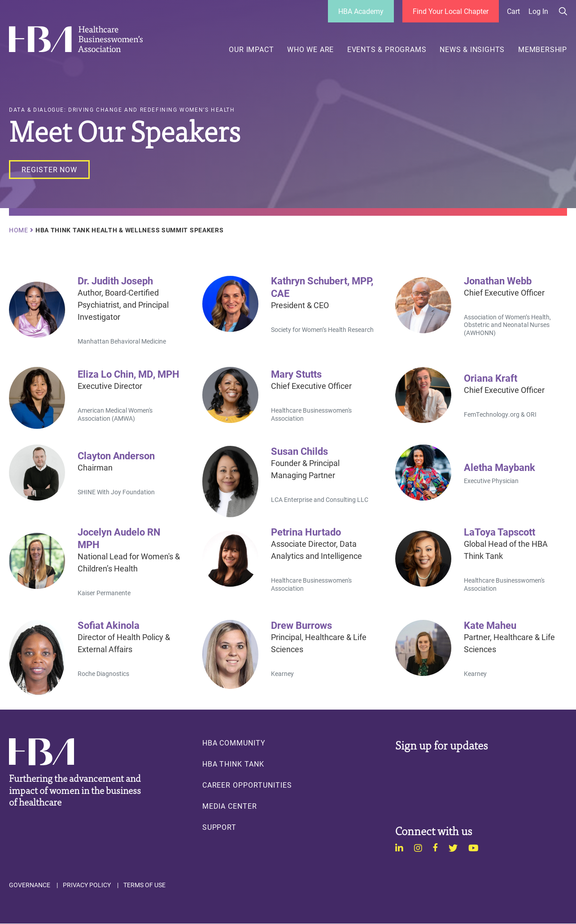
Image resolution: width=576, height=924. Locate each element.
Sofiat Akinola (109, 625)
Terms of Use (144, 885)
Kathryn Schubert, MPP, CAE (322, 287)
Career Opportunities (247, 785)
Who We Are (310, 49)
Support (220, 827)
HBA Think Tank (233, 764)
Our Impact (251, 49)
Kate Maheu (490, 625)
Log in (538, 11)
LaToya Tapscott (500, 532)
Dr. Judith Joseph (115, 280)
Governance (30, 885)
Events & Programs (387, 49)
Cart (513, 11)
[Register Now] (49, 170)
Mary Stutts (296, 374)
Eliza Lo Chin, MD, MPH (129, 374)
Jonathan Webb (498, 280)
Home (19, 230)
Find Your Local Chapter (451, 11)
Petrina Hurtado (306, 532)
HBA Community (234, 743)
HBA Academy (361, 11)
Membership (543, 49)
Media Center (230, 806)
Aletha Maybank (500, 467)
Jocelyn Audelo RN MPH (119, 538)
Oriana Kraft (491, 378)
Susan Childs (299, 451)
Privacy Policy (87, 885)
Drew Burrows (301, 625)
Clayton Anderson (116, 455)
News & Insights (472, 49)
